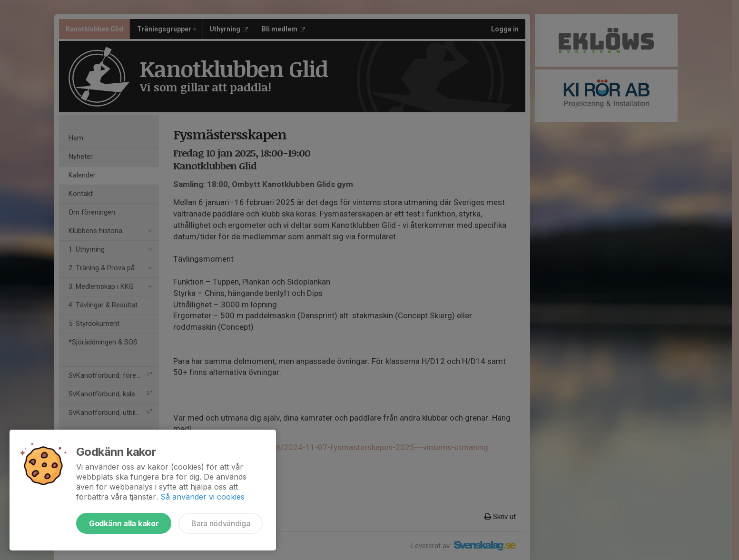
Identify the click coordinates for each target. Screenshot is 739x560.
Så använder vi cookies (202, 497)
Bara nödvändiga (221, 523)
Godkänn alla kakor (124, 523)
